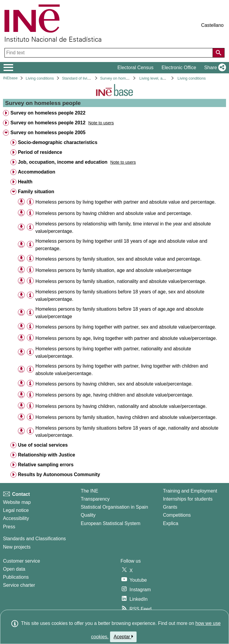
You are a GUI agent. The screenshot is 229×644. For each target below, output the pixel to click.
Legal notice (16, 510)
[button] (214, 68)
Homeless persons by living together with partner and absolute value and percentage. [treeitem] (126, 202)
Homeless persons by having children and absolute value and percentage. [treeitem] (114, 213)
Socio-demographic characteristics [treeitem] (58, 142)
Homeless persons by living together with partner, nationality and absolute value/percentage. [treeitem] (113, 352)
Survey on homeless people (124, 78)
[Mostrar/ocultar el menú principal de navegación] (8, 68)
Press (9, 527)
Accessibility (16, 518)
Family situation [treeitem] (36, 192)
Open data (14, 569)
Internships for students (188, 499)
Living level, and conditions (162, 78)
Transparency (95, 499)
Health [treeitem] (25, 182)
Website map (17, 502)
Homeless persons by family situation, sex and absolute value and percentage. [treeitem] (119, 259)
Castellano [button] (212, 25)
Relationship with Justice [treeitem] (47, 455)
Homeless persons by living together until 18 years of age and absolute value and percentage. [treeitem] (121, 245)
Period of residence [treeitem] (40, 152)
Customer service (21, 561)
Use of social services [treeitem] (43, 445)
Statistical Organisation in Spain (114, 507)
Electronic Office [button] (179, 68)
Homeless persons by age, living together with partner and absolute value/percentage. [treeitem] (126, 338)
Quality (88, 515)
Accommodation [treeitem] (37, 172)
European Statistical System (111, 523)
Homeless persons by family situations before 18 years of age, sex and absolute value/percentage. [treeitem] (120, 295)
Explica (171, 523)
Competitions (177, 515)
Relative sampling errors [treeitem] (46, 465)
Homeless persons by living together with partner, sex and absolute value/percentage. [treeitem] (126, 327)
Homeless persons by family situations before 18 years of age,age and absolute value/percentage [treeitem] (120, 313)
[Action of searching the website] (219, 53)
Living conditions (40, 78)
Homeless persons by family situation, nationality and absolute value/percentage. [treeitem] (121, 281)
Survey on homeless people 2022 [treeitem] (48, 113)
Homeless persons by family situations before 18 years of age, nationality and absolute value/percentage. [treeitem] (127, 432)
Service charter (19, 585)
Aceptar (123, 637)
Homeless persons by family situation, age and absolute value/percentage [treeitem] (113, 270)
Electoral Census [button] (136, 68)
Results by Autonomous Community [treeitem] (59, 475)
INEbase (10, 78)
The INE (90, 491)
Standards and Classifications (34, 539)
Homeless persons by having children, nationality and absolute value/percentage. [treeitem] (121, 406)
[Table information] (30, 202)
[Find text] (109, 53)
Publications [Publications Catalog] (16, 577)
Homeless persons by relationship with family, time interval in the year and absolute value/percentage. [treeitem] (123, 227)
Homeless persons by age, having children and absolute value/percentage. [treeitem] (114, 395)
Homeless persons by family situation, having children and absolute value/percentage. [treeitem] (126, 417)
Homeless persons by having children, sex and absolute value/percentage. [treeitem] (114, 384)
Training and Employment (190, 491)
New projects (17, 547)
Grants (170, 507)
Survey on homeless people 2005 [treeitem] (48, 133)
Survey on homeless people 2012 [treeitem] (48, 123)
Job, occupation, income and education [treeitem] (63, 162)
